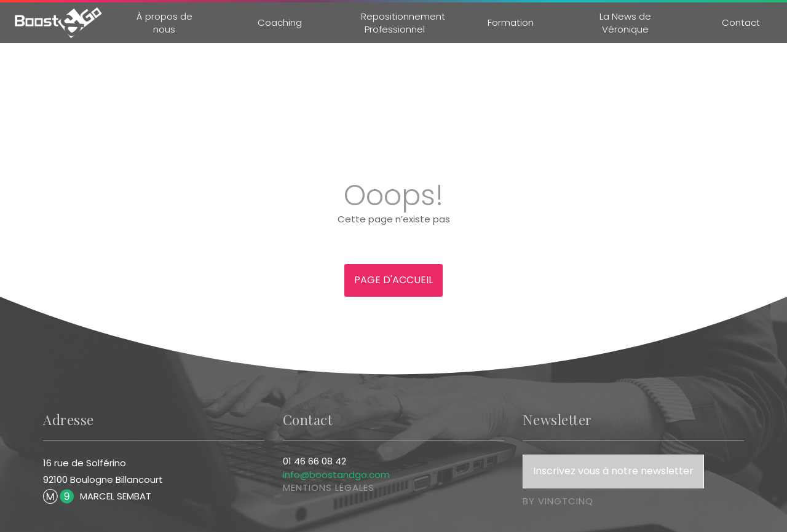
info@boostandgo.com (336, 475)
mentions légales (329, 487)
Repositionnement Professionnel (403, 23)
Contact (741, 22)
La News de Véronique (625, 23)
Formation (510, 22)
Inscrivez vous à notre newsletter (613, 471)
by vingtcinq (558, 501)
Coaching (280, 22)
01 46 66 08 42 (314, 461)
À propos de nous (164, 23)
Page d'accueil (393, 280)
